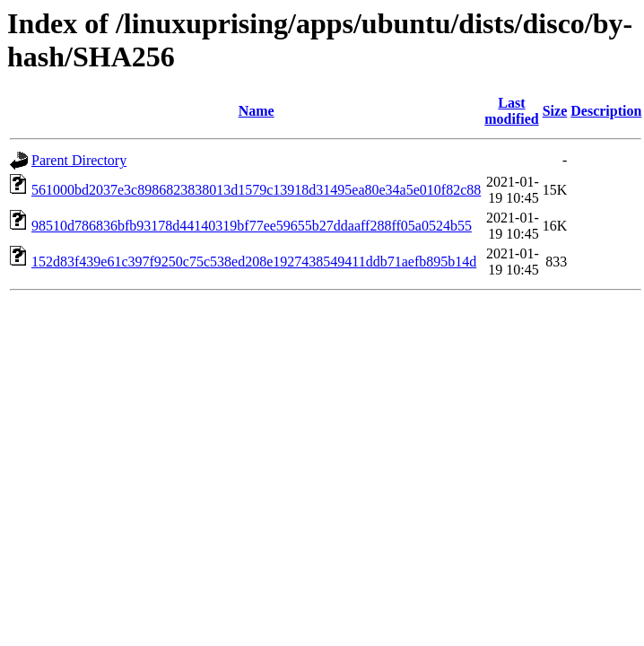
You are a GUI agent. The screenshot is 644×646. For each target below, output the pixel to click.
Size (555, 111)
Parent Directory (79, 160)
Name (257, 111)
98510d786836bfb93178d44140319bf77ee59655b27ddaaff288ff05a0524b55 (252, 226)
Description (606, 111)
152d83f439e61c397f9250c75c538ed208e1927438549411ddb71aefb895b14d (254, 262)
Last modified (511, 111)
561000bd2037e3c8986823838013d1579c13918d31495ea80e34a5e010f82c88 (256, 190)
